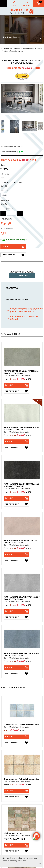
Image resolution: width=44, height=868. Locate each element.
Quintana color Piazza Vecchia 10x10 (21, 725)
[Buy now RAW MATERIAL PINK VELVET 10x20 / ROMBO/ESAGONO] (16, 555)
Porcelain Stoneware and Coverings (27, 48)
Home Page (5, 48)
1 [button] (12, 139)
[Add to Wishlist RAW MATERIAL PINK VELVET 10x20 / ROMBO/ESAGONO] (16, 561)
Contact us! (22, 276)
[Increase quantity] (20, 213)
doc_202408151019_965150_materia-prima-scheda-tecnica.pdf (24, 310)
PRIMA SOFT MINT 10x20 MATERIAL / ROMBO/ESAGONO (22, 372)
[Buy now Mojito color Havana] (16, 845)
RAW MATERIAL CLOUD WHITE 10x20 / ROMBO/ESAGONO (21, 429)
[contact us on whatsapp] (36, 836)
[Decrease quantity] (3, 213)
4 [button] (22, 139)
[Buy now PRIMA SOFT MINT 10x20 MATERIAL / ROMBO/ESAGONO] (16, 385)
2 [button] (15, 139)
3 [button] (19, 139)
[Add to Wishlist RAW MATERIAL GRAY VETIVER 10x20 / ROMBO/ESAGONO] (16, 617)
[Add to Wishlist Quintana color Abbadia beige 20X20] (16, 797)
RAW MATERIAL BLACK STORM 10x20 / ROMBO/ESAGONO (21, 485)
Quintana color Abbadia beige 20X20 (22, 779)
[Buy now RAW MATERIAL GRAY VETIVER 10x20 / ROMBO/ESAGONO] (16, 611)
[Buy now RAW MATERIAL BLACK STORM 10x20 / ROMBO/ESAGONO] (16, 498)
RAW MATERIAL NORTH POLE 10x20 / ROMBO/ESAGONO (22, 655)
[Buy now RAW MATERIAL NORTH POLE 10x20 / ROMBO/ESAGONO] (16, 668)
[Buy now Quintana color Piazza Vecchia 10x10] (16, 737)
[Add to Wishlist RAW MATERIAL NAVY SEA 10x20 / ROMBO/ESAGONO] (13, 255)
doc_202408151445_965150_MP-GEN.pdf (24, 318)
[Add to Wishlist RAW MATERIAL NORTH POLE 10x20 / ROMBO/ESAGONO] (16, 674)
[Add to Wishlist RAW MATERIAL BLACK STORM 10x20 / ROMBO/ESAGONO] (16, 504)
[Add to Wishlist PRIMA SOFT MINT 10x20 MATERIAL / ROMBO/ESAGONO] (16, 391)
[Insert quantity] (11, 213)
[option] (14, 126)
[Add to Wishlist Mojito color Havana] (16, 851)
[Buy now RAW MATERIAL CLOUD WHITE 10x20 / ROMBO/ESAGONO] (16, 442)
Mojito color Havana (14, 833)
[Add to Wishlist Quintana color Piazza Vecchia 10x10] (16, 743)
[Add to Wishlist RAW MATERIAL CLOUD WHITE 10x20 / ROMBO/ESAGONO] (16, 448)
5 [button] (25, 139)
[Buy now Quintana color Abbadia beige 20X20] (16, 791)
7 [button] (32, 139)
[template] (11, 195)
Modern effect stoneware (13, 51)
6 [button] (29, 139)
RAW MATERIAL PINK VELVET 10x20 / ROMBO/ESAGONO (21, 542)
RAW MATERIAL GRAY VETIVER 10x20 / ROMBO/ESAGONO (22, 598)
